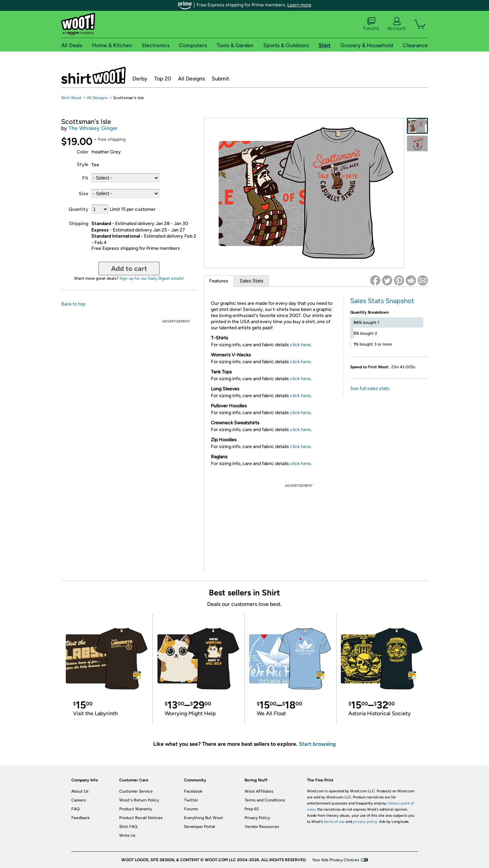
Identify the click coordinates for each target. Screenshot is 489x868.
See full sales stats (370, 389)
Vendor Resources (262, 827)
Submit (220, 79)
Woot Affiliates (259, 791)
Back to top (73, 304)
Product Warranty (136, 809)
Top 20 (163, 79)
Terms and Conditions (265, 800)
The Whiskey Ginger (93, 128)
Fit (85, 178)
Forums (371, 24)
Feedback (80, 818)
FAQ (75, 809)
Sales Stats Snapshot (382, 301)
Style (83, 164)
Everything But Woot (204, 818)
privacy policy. (365, 822)
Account (397, 24)
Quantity (78, 209)
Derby (140, 79)
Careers (79, 800)
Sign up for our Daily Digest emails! (152, 278)
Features (219, 281)
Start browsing (317, 744)
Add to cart (129, 269)
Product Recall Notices (141, 818)
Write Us (127, 835)
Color (83, 152)
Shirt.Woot (93, 75)
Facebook (193, 791)
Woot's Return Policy (139, 800)
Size (84, 194)
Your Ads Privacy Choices (336, 860)
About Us (80, 791)
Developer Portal (200, 827)
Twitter (191, 800)
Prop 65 (252, 809)
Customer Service (136, 791)
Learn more (299, 5)
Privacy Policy (257, 818)
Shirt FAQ (128, 827)
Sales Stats (252, 281)
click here (300, 345)
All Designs (191, 79)
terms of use (334, 822)
